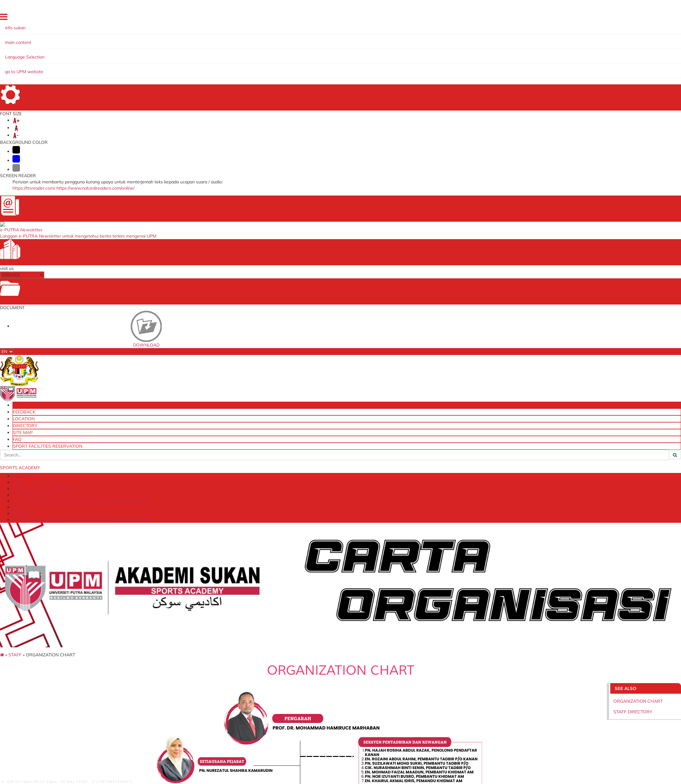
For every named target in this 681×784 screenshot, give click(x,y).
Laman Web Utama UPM (431, 652)
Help (33, 727)
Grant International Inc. (304, 683)
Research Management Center (187, 658)
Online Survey (420, 665)
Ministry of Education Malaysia (311, 677)
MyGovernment (296, 671)
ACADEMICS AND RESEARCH (112, 53)
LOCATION (519, 18)
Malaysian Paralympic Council (310, 665)
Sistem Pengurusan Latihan (433, 671)
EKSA (357, 53)
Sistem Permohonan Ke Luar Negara (192, 677)
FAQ (584, 18)
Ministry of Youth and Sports (309, 646)
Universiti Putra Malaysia (180, 646)
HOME (476, 18)
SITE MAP (567, 18)
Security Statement (85, 727)
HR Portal (166, 683)
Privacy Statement (126, 727)
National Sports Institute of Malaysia (317, 658)
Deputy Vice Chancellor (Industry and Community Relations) (215, 652)
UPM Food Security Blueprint (435, 646)
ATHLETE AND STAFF (171, 53)
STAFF (69, 53)
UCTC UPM (167, 671)
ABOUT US (46, 53)
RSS (176, 727)
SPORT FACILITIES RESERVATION (622, 18)
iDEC (161, 665)
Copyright (158, 727)
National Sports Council (304, 652)
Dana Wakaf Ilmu (423, 658)
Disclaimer (51, 727)
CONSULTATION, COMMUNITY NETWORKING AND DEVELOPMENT (273, 53)
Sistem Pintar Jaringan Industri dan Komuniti (450, 677)
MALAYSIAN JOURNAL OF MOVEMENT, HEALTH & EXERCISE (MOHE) (471, 53)
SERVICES (379, 53)
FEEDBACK (496, 18)
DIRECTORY (543, 18)
